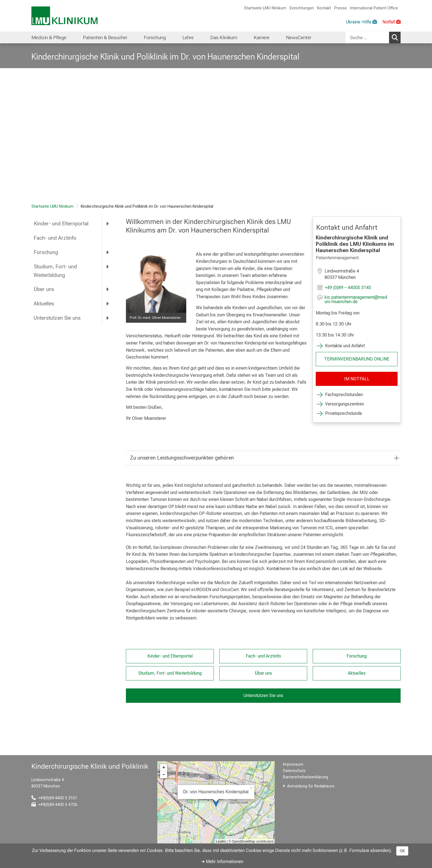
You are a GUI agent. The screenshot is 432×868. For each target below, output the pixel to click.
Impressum (293, 764)
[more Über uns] (108, 289)
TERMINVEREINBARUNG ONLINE (357, 359)
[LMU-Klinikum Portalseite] (64, 16)
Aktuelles (44, 304)
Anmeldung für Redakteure (311, 786)
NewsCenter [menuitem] (299, 38)
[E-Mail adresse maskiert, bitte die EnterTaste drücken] (361, 300)
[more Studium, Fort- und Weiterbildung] (108, 266)
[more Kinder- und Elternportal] (108, 224)
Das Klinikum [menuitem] (224, 38)
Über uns (44, 289)
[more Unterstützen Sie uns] (108, 318)
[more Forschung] (108, 252)
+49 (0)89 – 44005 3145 (348, 288)
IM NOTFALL (357, 379)
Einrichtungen (302, 8)
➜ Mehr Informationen (222, 862)
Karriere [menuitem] (262, 38)
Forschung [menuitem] (155, 38)
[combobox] (373, 38)
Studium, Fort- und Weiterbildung (55, 271)
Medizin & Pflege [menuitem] (49, 38)
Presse (341, 8)
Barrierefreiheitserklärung (306, 777)
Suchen (396, 37)
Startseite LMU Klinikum (265, 8)
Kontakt (324, 8)
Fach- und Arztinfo (55, 238)
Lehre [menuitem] (188, 38)
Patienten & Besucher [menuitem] (105, 38)
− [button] (164, 775)
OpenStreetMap (244, 842)
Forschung (46, 252)
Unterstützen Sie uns (57, 318)
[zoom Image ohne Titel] (156, 283)
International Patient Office (374, 8)
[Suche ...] (367, 38)
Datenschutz (294, 771)
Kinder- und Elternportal (61, 224)
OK (402, 851)
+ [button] (164, 768)
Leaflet (221, 842)
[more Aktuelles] (108, 304)
